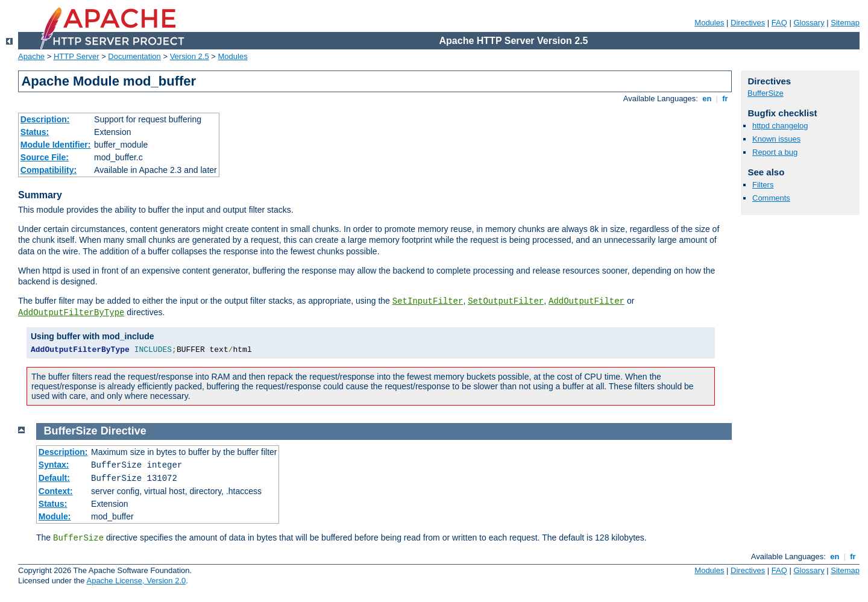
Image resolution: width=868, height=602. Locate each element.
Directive (124, 431)
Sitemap (845, 23)
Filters (763, 185)
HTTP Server (77, 56)
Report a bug (775, 152)
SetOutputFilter (506, 301)
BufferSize (766, 93)
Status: (35, 132)
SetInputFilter (428, 301)
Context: (56, 491)
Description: (45, 119)
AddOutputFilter (587, 301)
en (707, 99)
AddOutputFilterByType (71, 313)
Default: (54, 478)
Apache (31, 56)
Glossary (809, 23)
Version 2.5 (190, 56)
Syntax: (54, 465)
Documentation (134, 56)
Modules (709, 23)
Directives (748, 23)
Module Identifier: (56, 145)
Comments (771, 198)
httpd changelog (780, 126)
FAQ (779, 23)
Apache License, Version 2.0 (136, 581)
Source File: (45, 157)
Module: (55, 516)
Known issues (776, 139)
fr (725, 99)
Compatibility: (49, 170)
